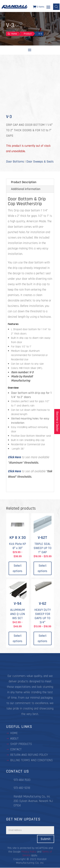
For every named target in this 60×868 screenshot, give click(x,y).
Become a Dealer (57, 422)
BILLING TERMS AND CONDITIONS (32, 760)
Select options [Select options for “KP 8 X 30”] (18, 568)
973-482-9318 (22, 788)
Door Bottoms (15, 162)
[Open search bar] (56, 7)
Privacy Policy (29, 852)
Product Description (24, 182)
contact (16, 749)
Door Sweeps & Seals (40, 162)
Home (14, 733)
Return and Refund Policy (29, 755)
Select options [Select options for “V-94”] (18, 638)
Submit (46, 839)
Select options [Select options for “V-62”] (42, 638)
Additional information (26, 189)
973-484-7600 (22, 780)
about (14, 739)
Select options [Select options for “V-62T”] (42, 568)
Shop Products (21, 744)
